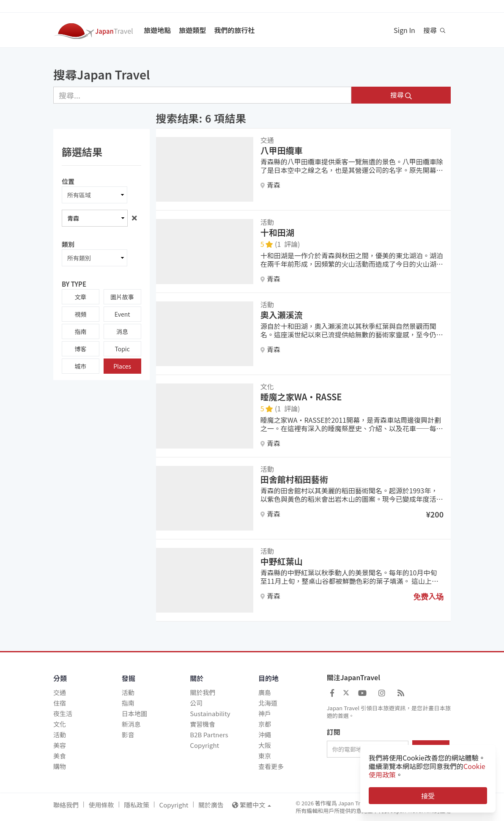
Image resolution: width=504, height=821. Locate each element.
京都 (265, 724)
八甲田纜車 (282, 150)
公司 (196, 703)
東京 (265, 756)
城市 (80, 366)
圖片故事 (122, 297)
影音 (128, 735)
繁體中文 (252, 805)
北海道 (268, 703)
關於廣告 (211, 805)
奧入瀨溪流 (282, 315)
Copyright (204, 745)
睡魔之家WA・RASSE (301, 397)
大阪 (265, 745)
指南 (80, 331)
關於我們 (203, 692)
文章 (80, 297)
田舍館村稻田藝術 (294, 479)
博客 (80, 349)
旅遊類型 (192, 30)
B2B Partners (209, 735)
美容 (60, 745)
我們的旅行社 (234, 30)
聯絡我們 (66, 805)
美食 (60, 756)
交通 (60, 692)
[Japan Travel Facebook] (332, 692)
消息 (122, 331)
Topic (122, 349)
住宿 (60, 703)
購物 (60, 766)
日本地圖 (134, 713)
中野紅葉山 (282, 561)
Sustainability (210, 713)
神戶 (265, 713)
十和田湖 (277, 232)
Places (122, 366)
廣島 (265, 692)
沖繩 (265, 735)
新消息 (131, 724)
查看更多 (271, 766)
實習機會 (203, 724)
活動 (60, 735)
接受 (428, 796)
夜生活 (63, 713)
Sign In (404, 30)
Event (122, 314)
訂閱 (334, 732)
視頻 (80, 314)
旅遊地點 (157, 30)
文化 (60, 724)
